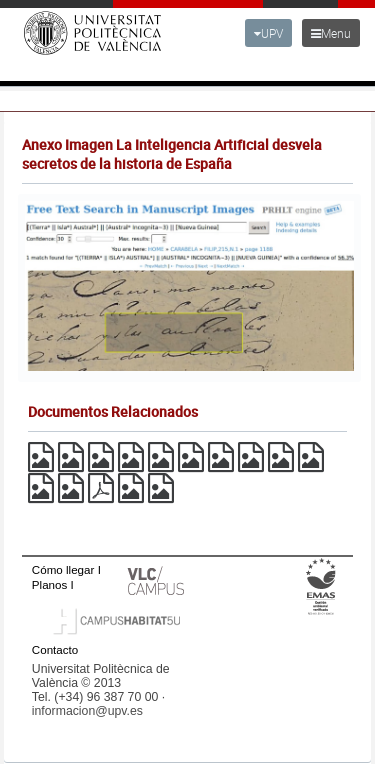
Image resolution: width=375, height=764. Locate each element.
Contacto (55, 649)
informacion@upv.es (87, 711)
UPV (268, 33)
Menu (331, 33)
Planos (50, 584)
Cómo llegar (63, 569)
